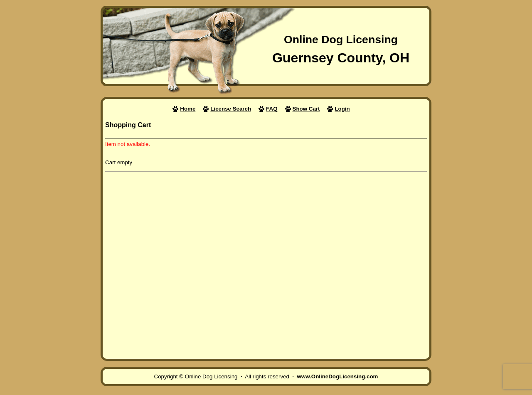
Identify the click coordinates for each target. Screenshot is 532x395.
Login (342, 109)
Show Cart (306, 109)
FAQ (272, 109)
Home (188, 109)
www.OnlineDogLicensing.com (337, 376)
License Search (231, 109)
